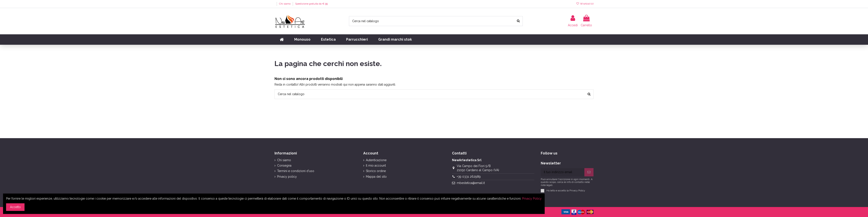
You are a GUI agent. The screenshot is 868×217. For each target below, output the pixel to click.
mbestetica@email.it (471, 183)
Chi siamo (285, 4)
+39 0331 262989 (469, 177)
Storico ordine (376, 171)
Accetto (15, 207)
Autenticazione (376, 160)
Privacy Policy (577, 190)
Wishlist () (585, 4)
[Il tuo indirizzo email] (563, 172)
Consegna (284, 166)
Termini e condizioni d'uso (296, 171)
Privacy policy (287, 177)
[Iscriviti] (589, 172)
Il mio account (376, 166)
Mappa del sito (376, 177)
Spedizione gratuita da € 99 (311, 4)
